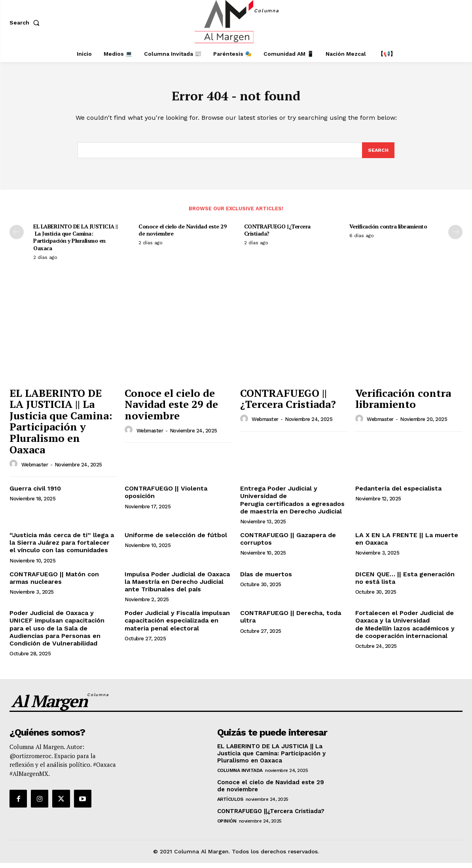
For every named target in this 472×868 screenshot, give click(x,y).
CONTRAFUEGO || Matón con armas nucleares (54, 583)
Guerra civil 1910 (35, 493)
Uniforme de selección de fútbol (176, 540)
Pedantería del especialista (398, 493)
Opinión (227, 826)
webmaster (35, 470)
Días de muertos (266, 579)
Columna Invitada (240, 776)
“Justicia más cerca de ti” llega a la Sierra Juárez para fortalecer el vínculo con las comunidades (62, 548)
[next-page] (455, 237)
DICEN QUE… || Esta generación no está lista (405, 583)
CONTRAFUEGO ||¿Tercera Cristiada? (277, 235)
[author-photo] (15, 469)
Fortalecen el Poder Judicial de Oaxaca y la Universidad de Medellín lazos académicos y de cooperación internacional (405, 629)
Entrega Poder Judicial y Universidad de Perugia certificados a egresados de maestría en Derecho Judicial (292, 505)
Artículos (230, 804)
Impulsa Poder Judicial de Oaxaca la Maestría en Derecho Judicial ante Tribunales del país (177, 587)
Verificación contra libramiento (388, 231)
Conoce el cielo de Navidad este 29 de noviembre (182, 235)
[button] (26, 23)
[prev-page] (17, 237)
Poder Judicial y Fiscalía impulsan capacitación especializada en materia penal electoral (177, 626)
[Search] (378, 155)
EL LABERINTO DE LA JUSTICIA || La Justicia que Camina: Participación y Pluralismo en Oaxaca (75, 242)
